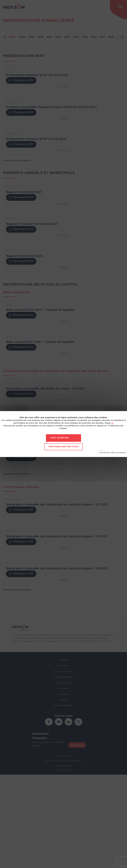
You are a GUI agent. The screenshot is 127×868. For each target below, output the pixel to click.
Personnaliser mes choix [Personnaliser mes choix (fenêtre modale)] (64, 447)
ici (112, 423)
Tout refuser (113, 452)
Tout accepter (59, 438)
